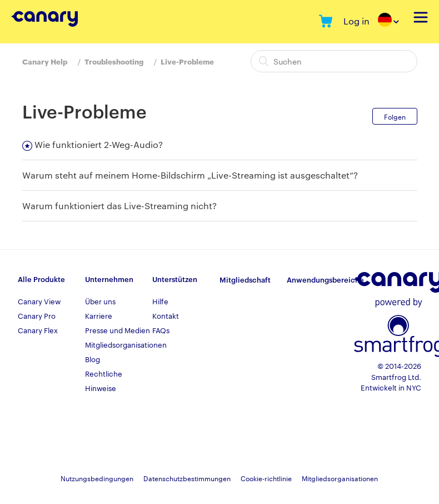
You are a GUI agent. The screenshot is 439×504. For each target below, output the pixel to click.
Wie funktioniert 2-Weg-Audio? (99, 144)
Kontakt (166, 315)
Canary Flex (38, 330)
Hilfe (160, 301)
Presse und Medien (118, 330)
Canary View (39, 301)
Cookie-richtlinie (266, 478)
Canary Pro (37, 315)
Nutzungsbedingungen (97, 478)
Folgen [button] (395, 116)
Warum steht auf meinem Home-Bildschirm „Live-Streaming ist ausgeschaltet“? (190, 175)
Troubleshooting (114, 61)
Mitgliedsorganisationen (119, 344)
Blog (93, 359)
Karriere (99, 315)
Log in (356, 21)
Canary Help (45, 61)
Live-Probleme (187, 61)
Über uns (100, 301)
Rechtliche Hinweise (104, 381)
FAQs (161, 330)
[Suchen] (334, 61)
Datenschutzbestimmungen (187, 478)
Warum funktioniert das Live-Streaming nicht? (119, 206)
